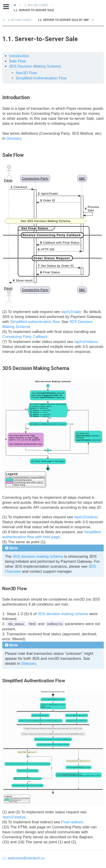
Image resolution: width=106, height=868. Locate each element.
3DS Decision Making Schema (35, 66)
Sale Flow (17, 61)
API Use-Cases (37, 5)
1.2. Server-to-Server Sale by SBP (63, 20)
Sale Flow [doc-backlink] (13, 155)
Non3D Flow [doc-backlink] (15, 589)
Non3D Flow (26, 73)
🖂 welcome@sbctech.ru (23, 858)
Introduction (19, 56)
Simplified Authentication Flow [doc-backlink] (34, 681)
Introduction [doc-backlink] (16, 97)
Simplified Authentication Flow (41, 78)
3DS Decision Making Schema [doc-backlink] (36, 368)
